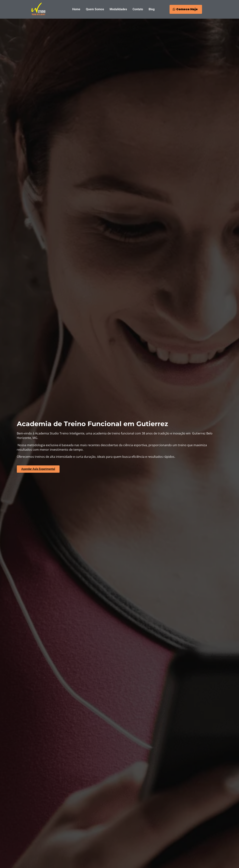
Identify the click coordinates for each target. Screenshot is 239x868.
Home (76, 9)
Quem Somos (95, 9)
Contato (138, 9)
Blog (152, 9)
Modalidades (118, 9)
